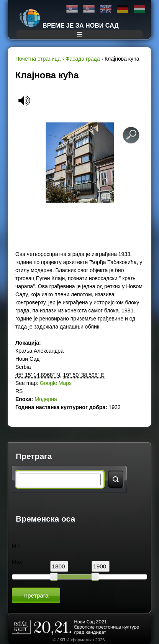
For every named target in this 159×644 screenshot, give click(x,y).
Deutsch (123, 9)
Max (17, 562)
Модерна (46, 399)
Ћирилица (72, 9)
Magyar (139, 9)
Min (16, 546)
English (106, 9)
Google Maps (56, 383)
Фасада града (83, 59)
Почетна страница (38, 59)
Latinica (89, 9)
